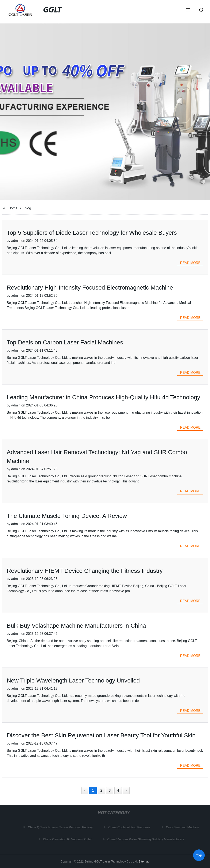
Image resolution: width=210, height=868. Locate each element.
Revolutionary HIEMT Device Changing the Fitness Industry (85, 571)
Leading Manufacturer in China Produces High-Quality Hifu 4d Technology (103, 397)
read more (190, 263)
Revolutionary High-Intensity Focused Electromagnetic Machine (90, 288)
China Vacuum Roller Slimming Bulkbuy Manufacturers (146, 839)
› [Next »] (126, 790)
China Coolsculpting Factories (130, 827)
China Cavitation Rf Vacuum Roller (68, 839)
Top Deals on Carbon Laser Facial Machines (65, 342)
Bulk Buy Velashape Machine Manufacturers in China (76, 626)
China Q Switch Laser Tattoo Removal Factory (61, 827)
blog (28, 208)
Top (199, 855)
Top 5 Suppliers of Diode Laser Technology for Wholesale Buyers (92, 233)
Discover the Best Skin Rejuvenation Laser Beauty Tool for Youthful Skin (101, 735)
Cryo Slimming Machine (183, 827)
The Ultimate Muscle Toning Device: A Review (67, 516)
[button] (188, 10)
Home (13, 208)
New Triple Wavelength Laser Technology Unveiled (73, 680)
